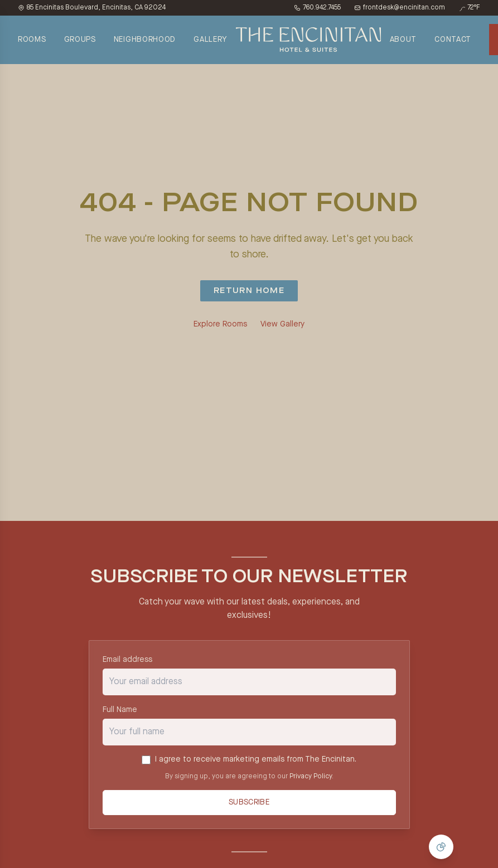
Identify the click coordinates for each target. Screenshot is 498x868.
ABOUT (403, 40)
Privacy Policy (311, 777)
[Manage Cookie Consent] (441, 847)
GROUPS (80, 40)
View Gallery (282, 324)
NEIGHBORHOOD (145, 40)
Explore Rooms (220, 324)
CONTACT (453, 40)
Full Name (120, 710)
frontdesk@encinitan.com (400, 8)
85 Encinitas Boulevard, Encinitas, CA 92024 (92, 8)
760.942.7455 (317, 8)
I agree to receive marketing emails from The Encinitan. (256, 760)
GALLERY (210, 40)
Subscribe (249, 803)
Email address (127, 660)
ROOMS (32, 40)
